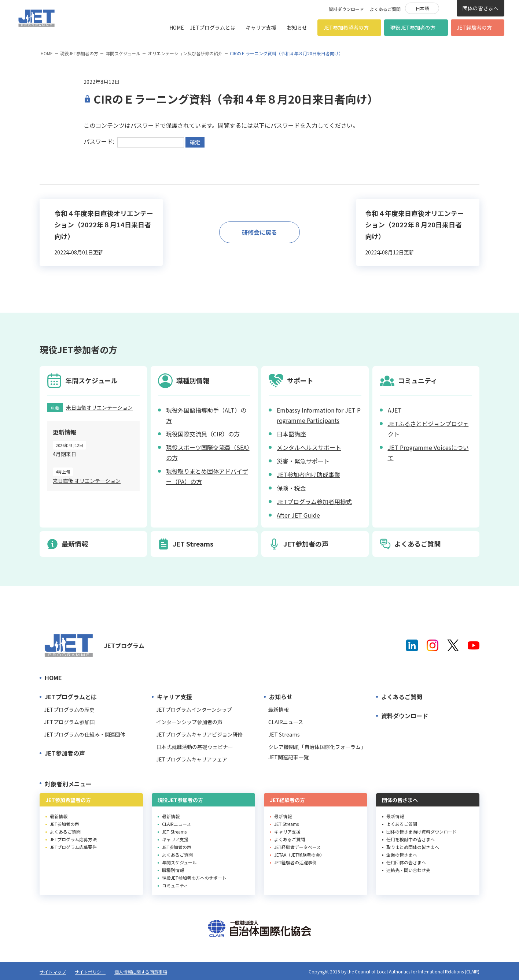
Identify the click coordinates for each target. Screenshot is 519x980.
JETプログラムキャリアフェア (192, 759)
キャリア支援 (261, 27)
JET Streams (284, 734)
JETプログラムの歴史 (69, 709)
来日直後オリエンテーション (99, 407)
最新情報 (279, 709)
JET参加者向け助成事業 (308, 474)
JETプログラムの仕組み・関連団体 (85, 734)
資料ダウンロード (346, 9)
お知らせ (297, 27)
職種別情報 (173, 870)
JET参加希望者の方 (346, 27)
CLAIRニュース (286, 722)
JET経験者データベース (297, 847)
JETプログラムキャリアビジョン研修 (199, 734)
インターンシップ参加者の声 (189, 722)
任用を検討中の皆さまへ (411, 839)
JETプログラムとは (213, 27)
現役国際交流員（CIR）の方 (203, 434)
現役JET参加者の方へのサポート (194, 878)
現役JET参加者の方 (413, 27)
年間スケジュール (123, 53)
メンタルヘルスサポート (309, 447)
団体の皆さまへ (481, 8)
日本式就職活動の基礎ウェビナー (195, 747)
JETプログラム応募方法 (73, 839)
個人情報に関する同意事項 (141, 972)
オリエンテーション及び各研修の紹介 (185, 53)
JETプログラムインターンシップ (194, 709)
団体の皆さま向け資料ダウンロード (422, 832)
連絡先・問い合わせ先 (408, 870)
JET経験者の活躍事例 (295, 862)
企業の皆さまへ (402, 855)
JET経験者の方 (474, 27)
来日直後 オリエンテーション (87, 481)
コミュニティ (175, 885)
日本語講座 (291, 434)
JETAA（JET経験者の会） (299, 855)
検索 (448, 8)
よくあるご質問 (385, 9)
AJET (395, 410)
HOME (177, 27)
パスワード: (134, 141)
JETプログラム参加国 (69, 722)
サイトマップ (53, 972)
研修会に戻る (259, 232)
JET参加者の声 (65, 753)
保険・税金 (291, 488)
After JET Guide (298, 515)
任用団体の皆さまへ (406, 862)
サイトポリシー (90, 972)
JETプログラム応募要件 (73, 847)
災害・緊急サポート (303, 461)
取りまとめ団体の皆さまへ (413, 847)
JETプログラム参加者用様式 (314, 502)
